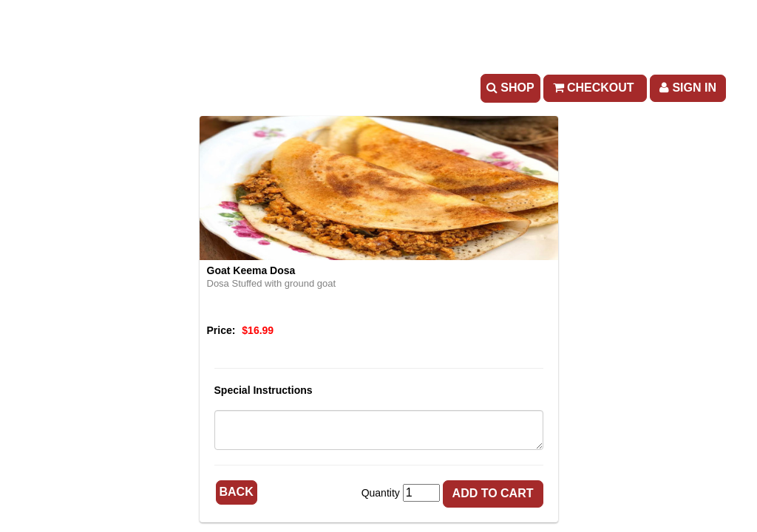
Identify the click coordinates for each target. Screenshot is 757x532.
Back (237, 492)
